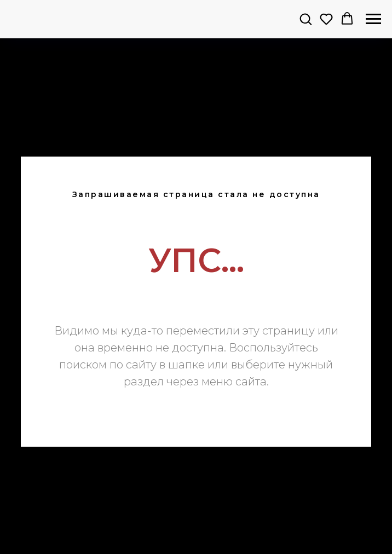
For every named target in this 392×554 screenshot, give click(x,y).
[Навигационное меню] (373, 19)
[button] (305, 19)
